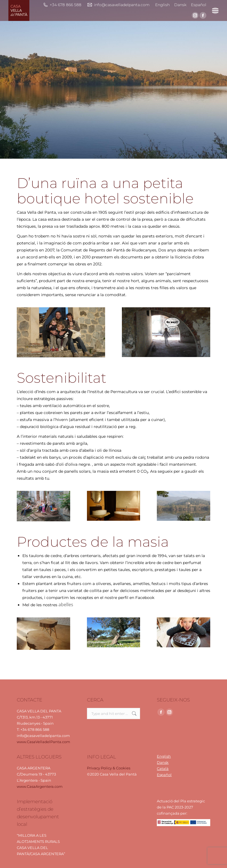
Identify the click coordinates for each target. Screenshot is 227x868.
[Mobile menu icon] (215, 11)
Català (163, 769)
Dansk (163, 762)
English (164, 756)
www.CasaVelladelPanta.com (43, 742)
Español (164, 775)
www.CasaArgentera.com (40, 786)
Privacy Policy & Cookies (109, 768)
